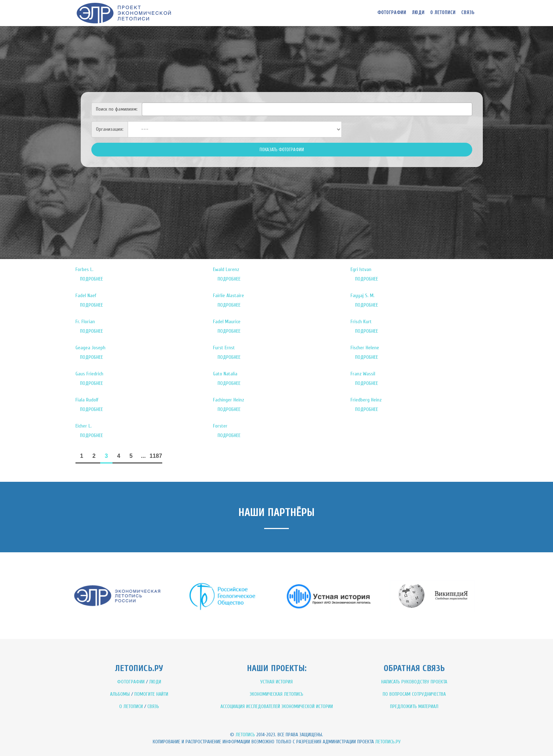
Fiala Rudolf (87, 400)
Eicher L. (84, 426)
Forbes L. (84, 269)
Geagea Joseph (90, 348)
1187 (156, 456)
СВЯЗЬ (153, 706)
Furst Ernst (224, 348)
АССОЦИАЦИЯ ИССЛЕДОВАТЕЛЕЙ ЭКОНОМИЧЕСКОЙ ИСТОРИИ (277, 706)
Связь (468, 13)
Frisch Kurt (361, 322)
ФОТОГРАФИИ (131, 682)
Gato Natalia (225, 374)
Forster (220, 426)
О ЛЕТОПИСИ (131, 706)
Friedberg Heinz (366, 400)
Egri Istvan (361, 269)
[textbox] (146, 108)
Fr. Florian (85, 322)
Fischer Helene (365, 348)
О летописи (443, 13)
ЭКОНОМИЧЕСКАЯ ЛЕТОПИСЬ (276, 694)
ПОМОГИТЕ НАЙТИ (151, 694)
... (143, 456)
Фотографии (392, 13)
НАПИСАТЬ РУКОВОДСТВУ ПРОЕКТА (414, 682)
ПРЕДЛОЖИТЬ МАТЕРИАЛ (414, 706)
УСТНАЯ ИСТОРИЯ (276, 682)
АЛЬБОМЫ (120, 694)
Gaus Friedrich (89, 374)
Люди (418, 13)
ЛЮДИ (155, 682)
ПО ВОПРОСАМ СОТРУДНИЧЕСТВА (414, 694)
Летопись (245, 735)
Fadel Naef (86, 296)
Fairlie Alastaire (229, 296)
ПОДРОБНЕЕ (92, 279)
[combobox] (307, 109)
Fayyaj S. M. (363, 296)
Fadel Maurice (227, 322)
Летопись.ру (388, 742)
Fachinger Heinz (229, 400)
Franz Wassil (363, 374)
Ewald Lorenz (226, 269)
